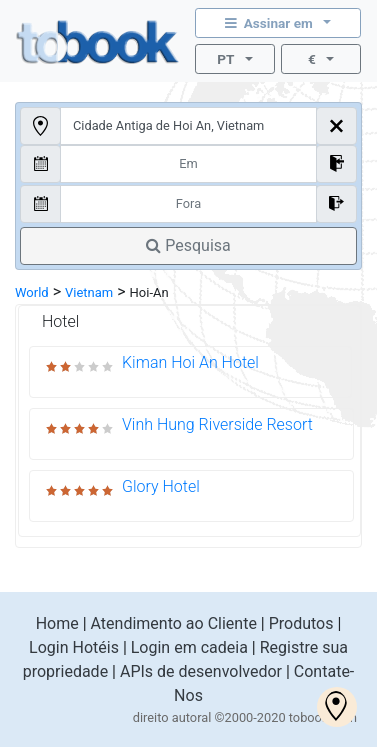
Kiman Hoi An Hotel (190, 362)
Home (57, 623)
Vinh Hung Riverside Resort (217, 424)
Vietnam (89, 292)
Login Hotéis (74, 647)
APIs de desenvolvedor (201, 671)
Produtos (301, 623)
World (32, 292)
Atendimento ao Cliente (174, 623)
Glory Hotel (161, 486)
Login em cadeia (189, 647)
